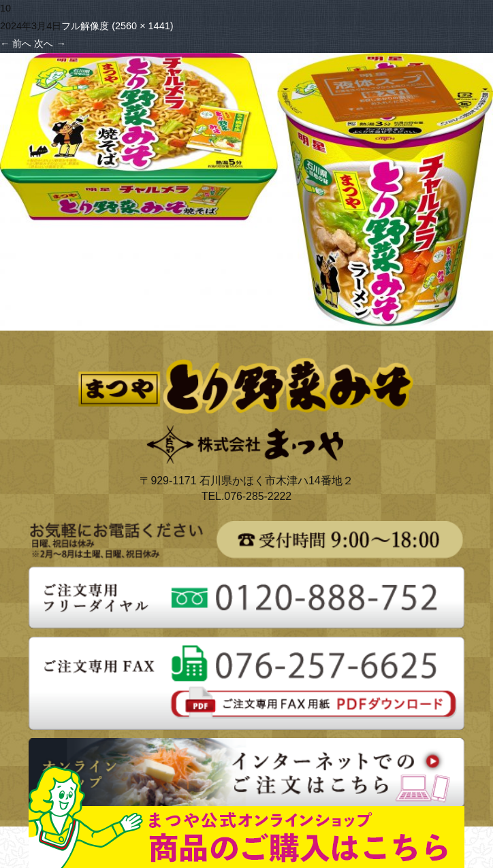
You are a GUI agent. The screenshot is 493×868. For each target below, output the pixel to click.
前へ (16, 44)
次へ (50, 44)
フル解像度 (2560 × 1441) (117, 26)
